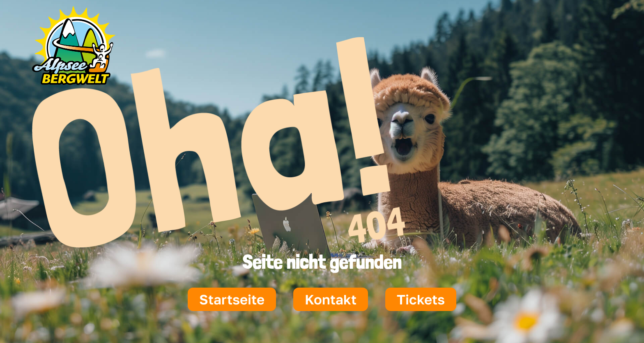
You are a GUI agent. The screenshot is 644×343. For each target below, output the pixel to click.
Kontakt (331, 299)
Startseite (232, 299)
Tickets (421, 299)
